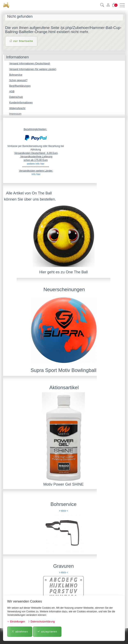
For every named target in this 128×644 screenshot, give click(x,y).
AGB (12, 91)
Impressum (15, 114)
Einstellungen (16, 622)
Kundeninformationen (21, 103)
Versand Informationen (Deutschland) (30, 63)
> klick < (63, 511)
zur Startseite (21, 41)
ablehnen (20, 632)
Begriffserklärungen (20, 86)
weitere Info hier (36, 164)
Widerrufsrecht (17, 108)
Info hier (36, 174)
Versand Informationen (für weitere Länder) (33, 69)
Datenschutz (16, 97)
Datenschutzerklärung (41, 622)
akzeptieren (47, 632)
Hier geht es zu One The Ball (63, 272)
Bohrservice (16, 75)
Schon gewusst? (18, 80)
